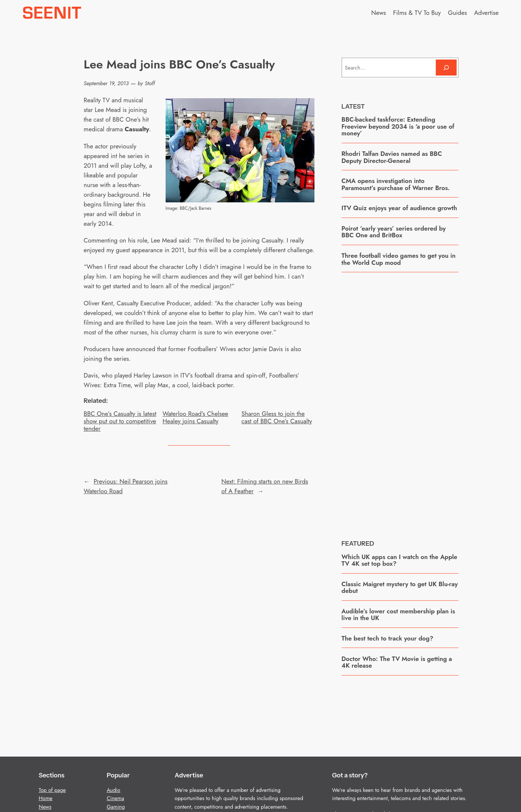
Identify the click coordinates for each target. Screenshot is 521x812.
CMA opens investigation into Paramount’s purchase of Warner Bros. (396, 184)
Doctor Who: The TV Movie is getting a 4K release (397, 662)
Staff (150, 83)
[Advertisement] (400, 400)
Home (46, 798)
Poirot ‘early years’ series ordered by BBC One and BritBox (394, 232)
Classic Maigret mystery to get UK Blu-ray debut (400, 588)
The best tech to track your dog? (388, 638)
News (45, 807)
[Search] (446, 68)
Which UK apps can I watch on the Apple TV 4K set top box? (399, 560)
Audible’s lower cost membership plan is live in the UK (398, 615)
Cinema (116, 798)
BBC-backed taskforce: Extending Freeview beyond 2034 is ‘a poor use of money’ (398, 126)
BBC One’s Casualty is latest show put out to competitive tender (120, 421)
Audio (114, 790)
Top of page (52, 790)
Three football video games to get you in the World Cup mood (399, 259)
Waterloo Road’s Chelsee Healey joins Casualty (195, 417)
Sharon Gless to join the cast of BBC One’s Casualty (277, 417)
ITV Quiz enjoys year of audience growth (399, 208)
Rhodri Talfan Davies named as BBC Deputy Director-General (392, 157)
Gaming (116, 807)
